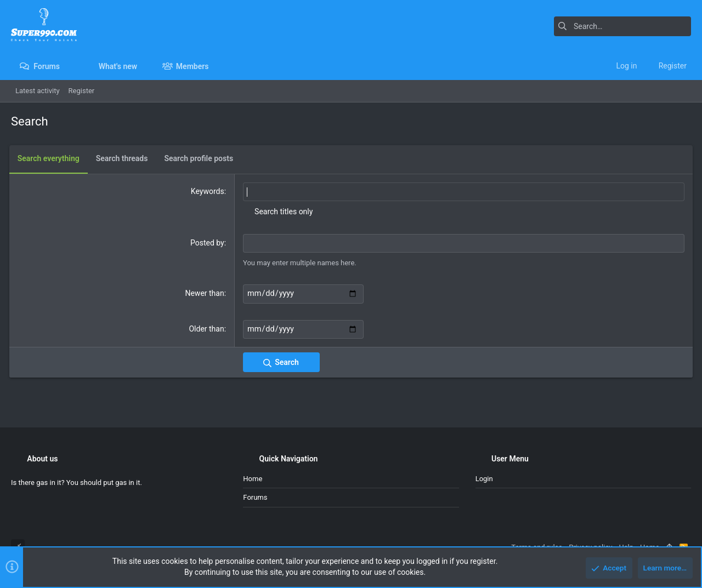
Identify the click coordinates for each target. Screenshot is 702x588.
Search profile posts (201, 158)
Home (253, 479)
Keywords (208, 191)
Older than (207, 328)
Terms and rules (537, 547)
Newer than (205, 293)
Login (484, 479)
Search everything (50, 158)
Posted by (208, 242)
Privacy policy (590, 547)
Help (626, 547)
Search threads (124, 158)
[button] (68, 66)
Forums (255, 497)
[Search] (622, 26)
